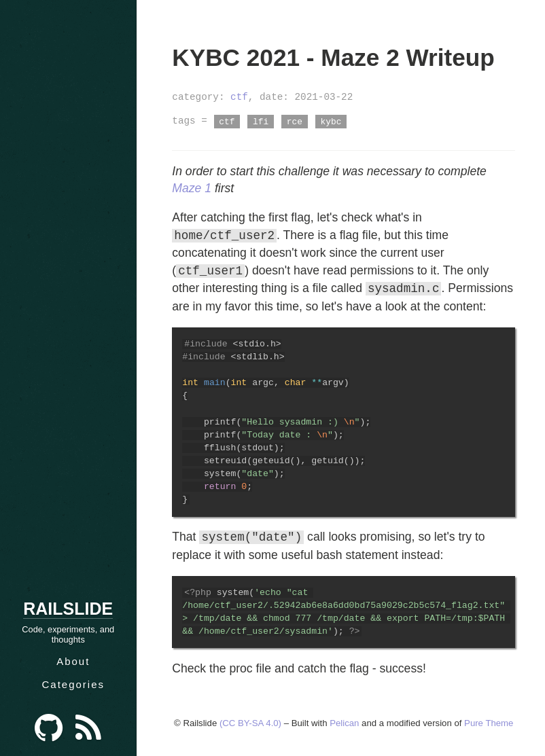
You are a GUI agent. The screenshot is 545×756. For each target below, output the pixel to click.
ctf (239, 97)
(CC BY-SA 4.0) (250, 723)
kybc (331, 121)
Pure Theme (489, 723)
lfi (261, 121)
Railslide (68, 609)
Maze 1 (192, 188)
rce (295, 121)
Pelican (344, 723)
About (73, 661)
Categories (73, 684)
